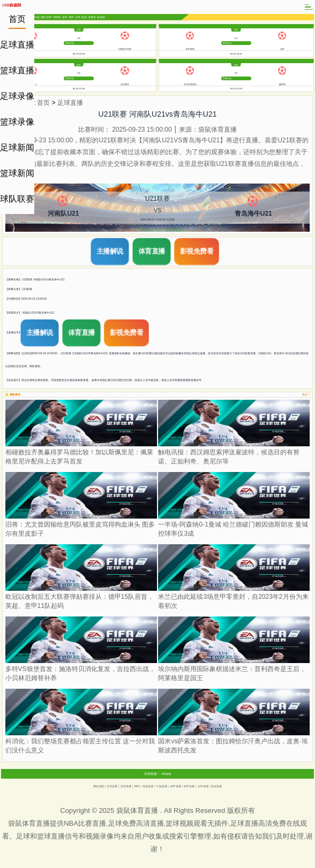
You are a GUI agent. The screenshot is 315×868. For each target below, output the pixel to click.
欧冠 (84, 17)
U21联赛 (27, 289)
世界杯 (92, 17)
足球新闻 (17, 147)
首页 (17, 19)
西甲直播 (189, 786)
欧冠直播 (216, 786)
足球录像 (17, 96)
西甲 (49, 17)
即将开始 (70, 43)
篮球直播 (17, 70)
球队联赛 (17, 199)
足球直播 (17, 45)
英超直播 (148, 786)
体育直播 (152, 251)
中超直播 (162, 786)
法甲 (78, 17)
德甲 (71, 17)
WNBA (57, 17)
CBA (43, 17)
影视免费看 (197, 251)
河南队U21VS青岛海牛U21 (38, 313)
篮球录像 (17, 122)
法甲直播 (203, 786)
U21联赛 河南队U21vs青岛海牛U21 (43, 279)
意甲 (65, 17)
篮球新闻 (17, 173)
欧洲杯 (101, 17)
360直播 (166, 774)
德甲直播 (176, 786)
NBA (137, 786)
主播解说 (110, 251)
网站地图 (99, 786)
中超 (37, 17)
